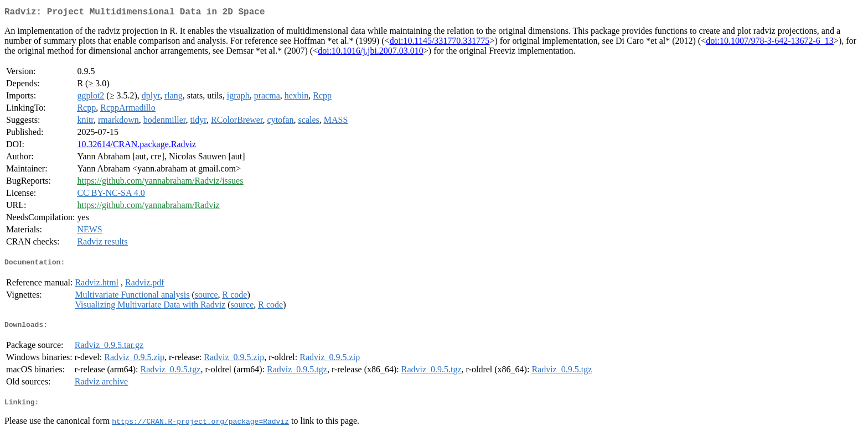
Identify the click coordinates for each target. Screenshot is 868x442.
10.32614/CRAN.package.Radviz (136, 146)
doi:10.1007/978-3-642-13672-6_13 (770, 43)
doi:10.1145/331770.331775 (440, 43)
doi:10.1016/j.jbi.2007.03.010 (371, 53)
